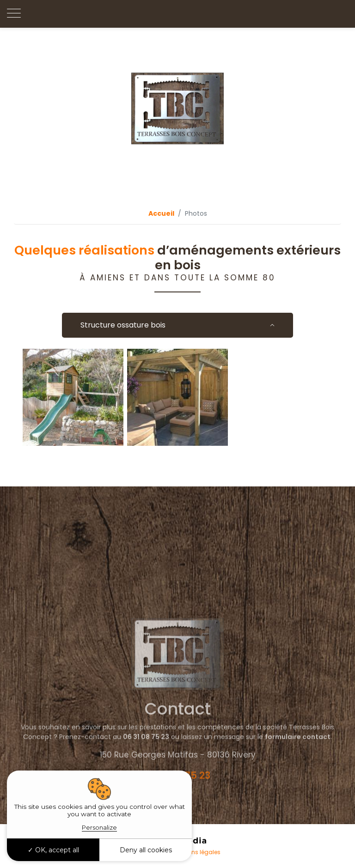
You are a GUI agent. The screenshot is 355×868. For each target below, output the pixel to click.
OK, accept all (53, 850)
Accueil (161, 213)
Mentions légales (197, 852)
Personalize (99, 827)
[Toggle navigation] (14, 14)
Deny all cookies (146, 850)
